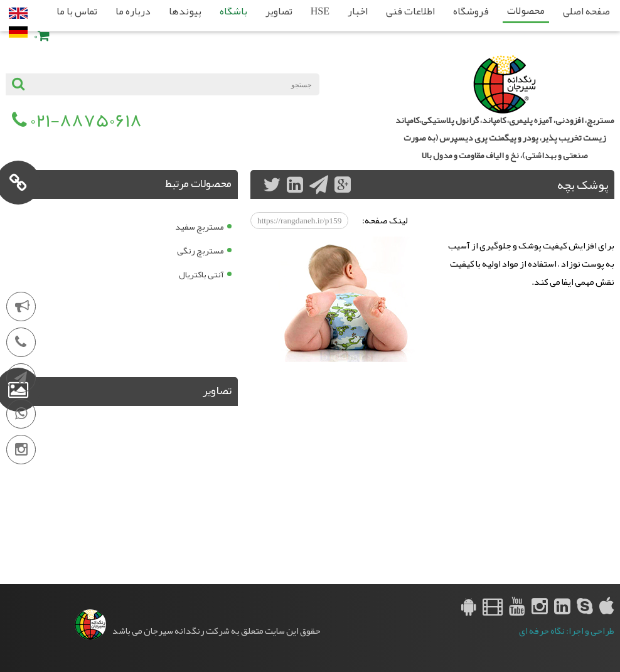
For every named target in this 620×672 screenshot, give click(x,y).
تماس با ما (77, 11)
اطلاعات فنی (410, 11)
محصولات (526, 11)
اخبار (358, 11)
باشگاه (233, 11)
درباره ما (133, 11)
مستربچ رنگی (200, 250)
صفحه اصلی (586, 11)
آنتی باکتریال (201, 274)
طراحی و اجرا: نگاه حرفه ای (567, 631)
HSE (320, 11)
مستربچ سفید (200, 227)
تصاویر (279, 11)
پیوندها (185, 11)
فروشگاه (471, 11)
